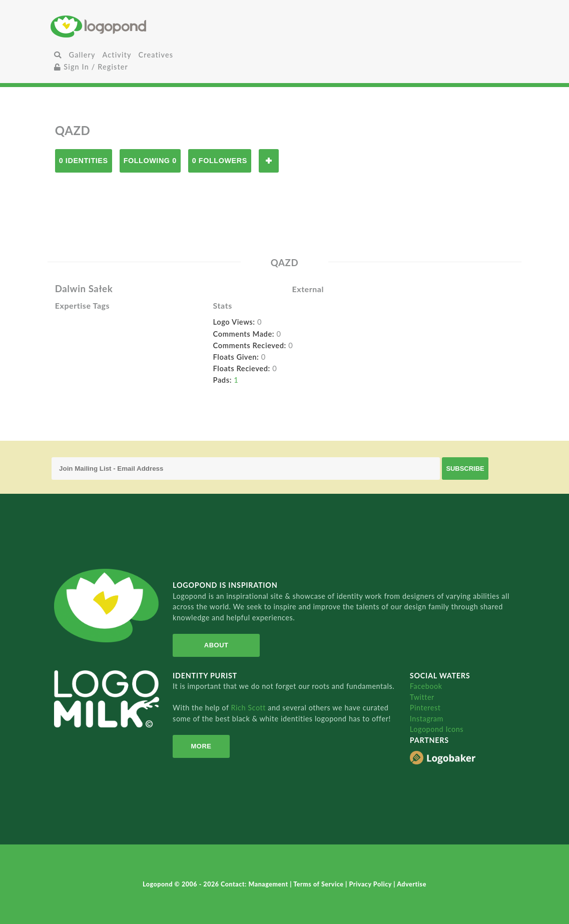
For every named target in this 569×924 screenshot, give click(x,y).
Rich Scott (250, 708)
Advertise (412, 884)
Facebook (426, 686)
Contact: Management (255, 884)
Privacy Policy (371, 884)
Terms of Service (319, 884)
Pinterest (425, 708)
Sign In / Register (91, 67)
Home (128, 26)
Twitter (422, 697)
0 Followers (220, 161)
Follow (269, 161)
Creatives (156, 55)
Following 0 (150, 161)
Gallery (82, 55)
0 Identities (84, 161)
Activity (117, 55)
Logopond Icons (437, 729)
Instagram (427, 719)
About (215, 645)
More (200, 746)
